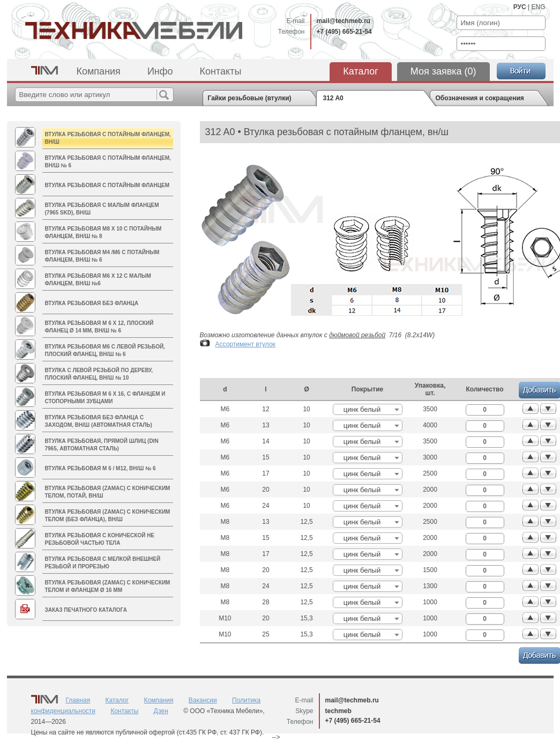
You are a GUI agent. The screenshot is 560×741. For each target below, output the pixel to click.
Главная (78, 700)
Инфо (160, 71)
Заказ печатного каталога (86, 610)
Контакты (221, 71)
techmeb (338, 711)
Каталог (360, 71)
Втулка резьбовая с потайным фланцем (107, 185)
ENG (538, 7)
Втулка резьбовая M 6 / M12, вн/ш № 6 (100, 468)
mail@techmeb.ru (344, 21)
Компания (99, 71)
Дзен (161, 711)
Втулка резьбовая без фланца (92, 303)
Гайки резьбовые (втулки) (250, 98)
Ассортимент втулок (245, 344)
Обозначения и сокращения (480, 98)
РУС (520, 7)
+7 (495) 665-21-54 (344, 32)
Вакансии (203, 700)
